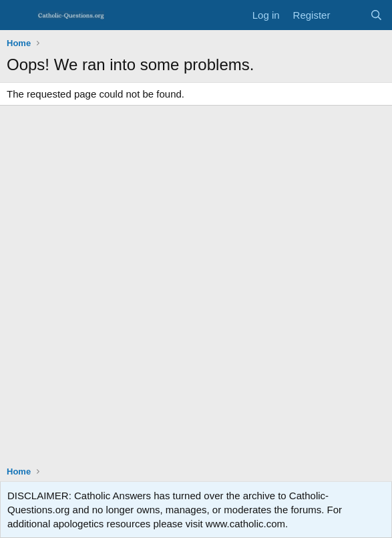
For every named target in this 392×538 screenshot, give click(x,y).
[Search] (376, 15)
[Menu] (18, 15)
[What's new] (350, 15)
